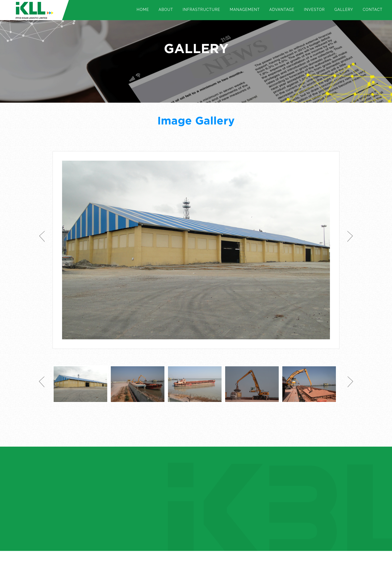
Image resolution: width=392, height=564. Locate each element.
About (166, 10)
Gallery (344, 10)
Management (245, 10)
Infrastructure (201, 10)
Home (143, 10)
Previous (42, 236)
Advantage (282, 10)
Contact (373, 10)
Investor (315, 10)
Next (350, 236)
